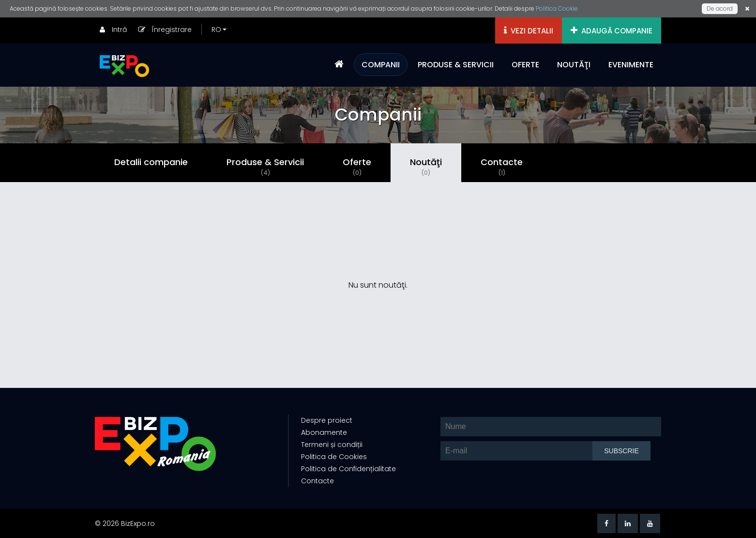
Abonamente (324, 432)
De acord (720, 8)
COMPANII (381, 65)
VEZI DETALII (529, 31)
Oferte (357, 167)
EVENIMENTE (631, 65)
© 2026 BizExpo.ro (125, 523)
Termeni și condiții (332, 445)
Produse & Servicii (265, 167)
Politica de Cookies (334, 457)
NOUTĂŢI (574, 65)
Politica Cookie (557, 8)
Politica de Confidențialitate (348, 469)
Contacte (502, 167)
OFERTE (525, 65)
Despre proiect (327, 420)
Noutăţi (426, 167)
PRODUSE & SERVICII (456, 65)
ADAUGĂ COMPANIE (612, 31)
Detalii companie (151, 162)
